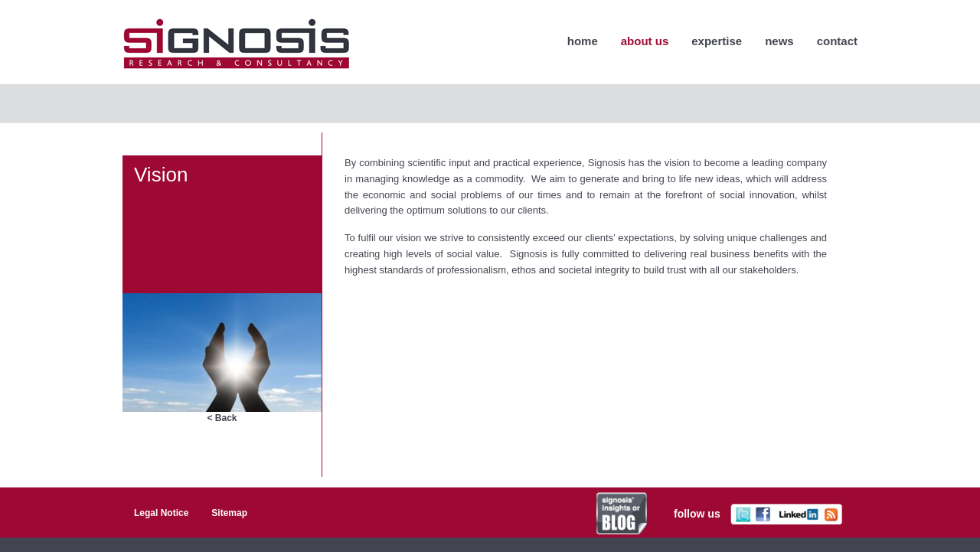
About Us (645, 41)
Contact (837, 41)
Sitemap (229, 513)
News (779, 41)
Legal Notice (161, 513)
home (583, 41)
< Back (222, 418)
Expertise (717, 41)
